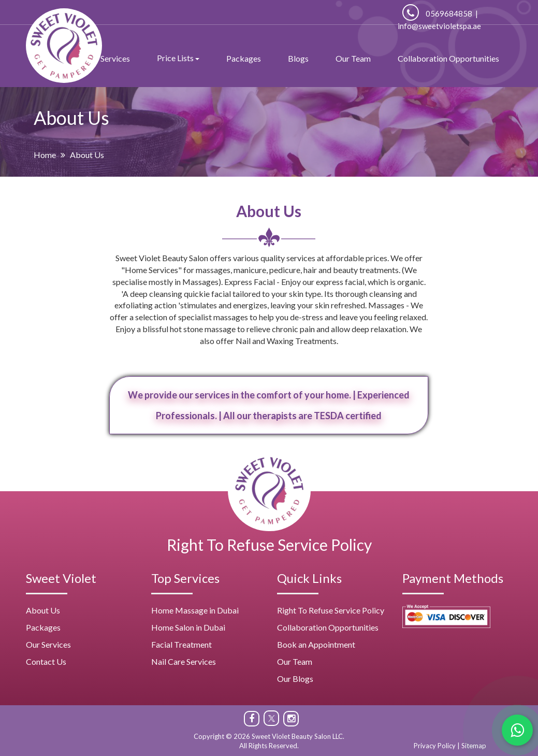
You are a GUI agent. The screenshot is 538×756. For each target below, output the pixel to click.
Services (115, 58)
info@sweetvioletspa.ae (439, 26)
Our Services (48, 644)
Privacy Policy (435, 746)
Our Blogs (295, 679)
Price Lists (178, 58)
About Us (43, 610)
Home (45, 155)
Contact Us (46, 661)
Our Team (353, 58)
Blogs (298, 58)
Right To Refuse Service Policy (269, 545)
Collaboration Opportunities (448, 58)
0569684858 (437, 13)
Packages (244, 58)
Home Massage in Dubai (195, 610)
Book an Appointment (316, 644)
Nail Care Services (184, 661)
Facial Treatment (181, 644)
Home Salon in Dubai (188, 627)
